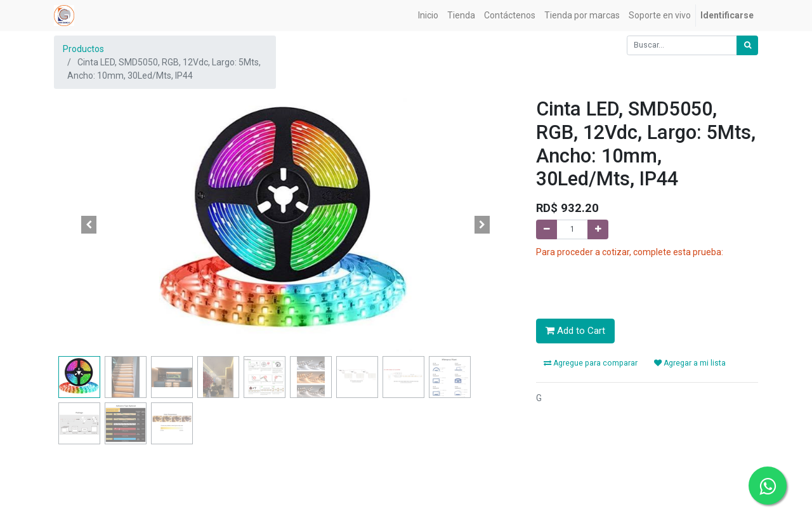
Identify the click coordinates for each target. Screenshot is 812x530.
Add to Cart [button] (575, 331)
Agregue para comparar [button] (591, 363)
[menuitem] (428, 16)
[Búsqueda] (747, 45)
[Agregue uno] (598, 229)
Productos (83, 49)
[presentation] (632, 284)
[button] (89, 225)
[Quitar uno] (547, 229)
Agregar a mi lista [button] (690, 363)
